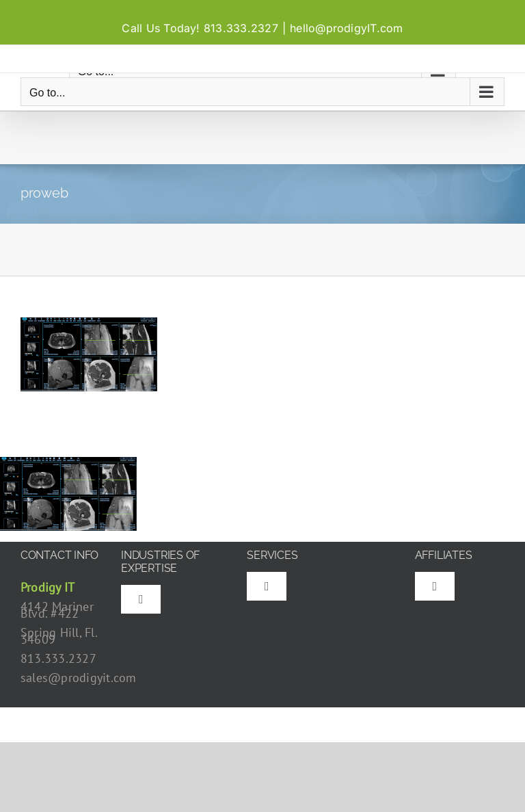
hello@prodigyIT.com (347, 28)
